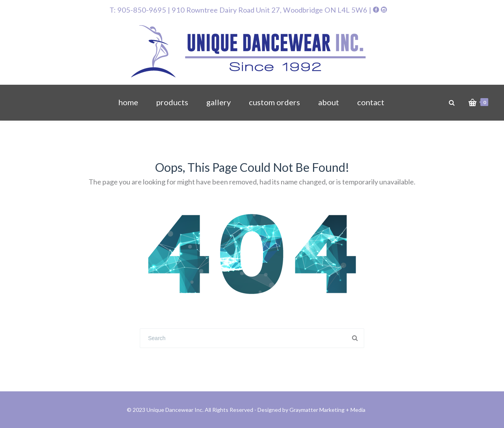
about (329, 102)
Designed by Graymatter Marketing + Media (311, 410)
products (172, 102)
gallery (219, 102)
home (128, 102)
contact (371, 102)
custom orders (274, 102)
